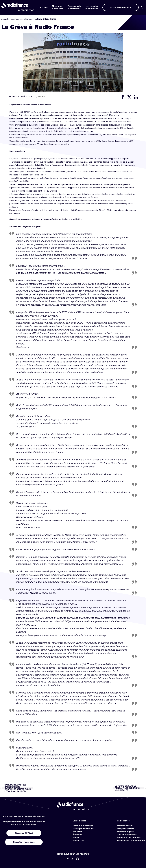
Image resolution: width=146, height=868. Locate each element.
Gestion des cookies (127, 835)
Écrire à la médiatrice (83, 826)
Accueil (44, 7)
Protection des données (129, 838)
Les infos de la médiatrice (21, 19)
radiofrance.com (125, 826)
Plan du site (78, 841)
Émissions (77, 835)
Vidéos (76, 838)
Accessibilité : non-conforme (131, 841)
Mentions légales (125, 832)
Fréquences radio (125, 829)
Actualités (77, 832)
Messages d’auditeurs (83, 829)
